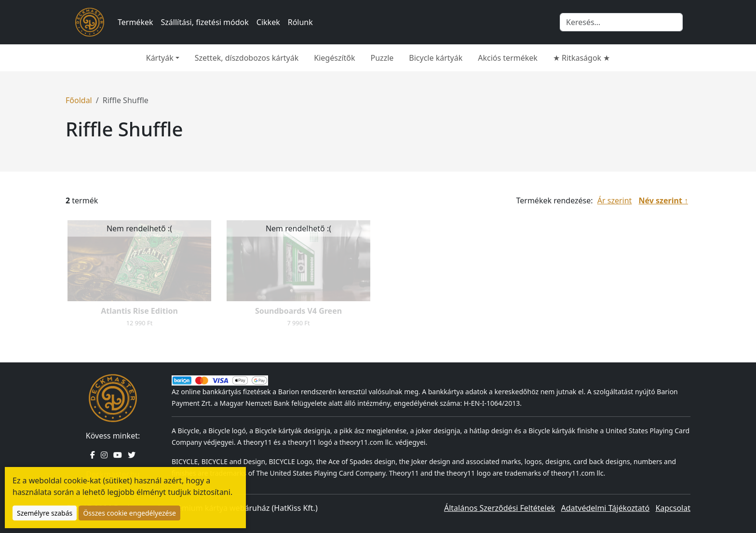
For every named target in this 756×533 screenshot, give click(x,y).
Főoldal (79, 100)
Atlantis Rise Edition (139, 311)
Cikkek (268, 22)
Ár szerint (615, 200)
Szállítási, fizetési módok (205, 22)
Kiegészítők (334, 58)
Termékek (135, 22)
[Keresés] (621, 22)
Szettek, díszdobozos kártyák (247, 58)
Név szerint (661, 200)
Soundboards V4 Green (298, 311)
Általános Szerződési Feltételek (499, 508)
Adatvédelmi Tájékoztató (605, 508)
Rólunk (300, 22)
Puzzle (382, 58)
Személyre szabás (45, 513)
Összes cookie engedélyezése (129, 513)
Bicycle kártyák (436, 58)
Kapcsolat (673, 508)
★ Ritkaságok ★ (581, 58)
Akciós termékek (508, 58)
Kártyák (160, 58)
